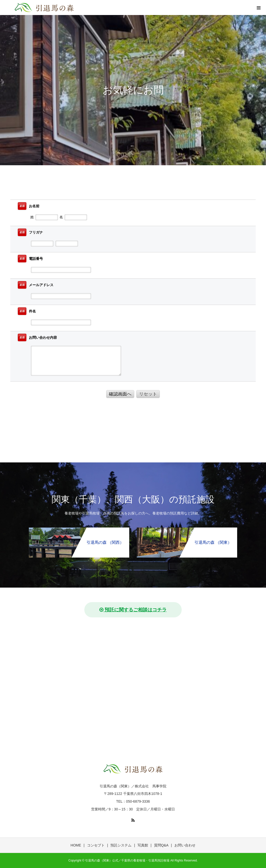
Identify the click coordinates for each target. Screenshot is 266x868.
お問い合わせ (185, 845)
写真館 (143, 845)
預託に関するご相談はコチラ (133, 610)
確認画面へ (120, 394)
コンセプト (96, 845)
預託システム (121, 845)
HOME (76, 845)
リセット (148, 394)
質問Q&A (161, 845)
